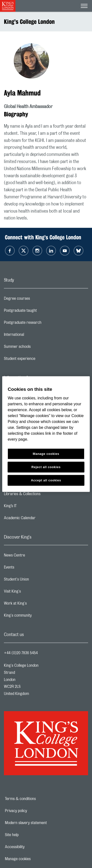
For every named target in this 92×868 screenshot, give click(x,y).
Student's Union (36, 581)
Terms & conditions (37, 799)
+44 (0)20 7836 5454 (21, 653)
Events (29, 569)
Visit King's (32, 593)
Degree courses (36, 300)
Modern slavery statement (43, 823)
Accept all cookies (46, 480)
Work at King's (35, 605)
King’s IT (30, 507)
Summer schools (37, 348)
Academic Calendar (39, 519)
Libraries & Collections (42, 495)
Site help (29, 835)
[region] (46, 434)
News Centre (34, 556)
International (33, 336)
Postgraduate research (42, 324)
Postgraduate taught (40, 312)
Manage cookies (35, 859)
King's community (37, 617)
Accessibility (32, 847)
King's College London (29, 22)
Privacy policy (33, 811)
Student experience (39, 360)
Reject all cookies (46, 467)
